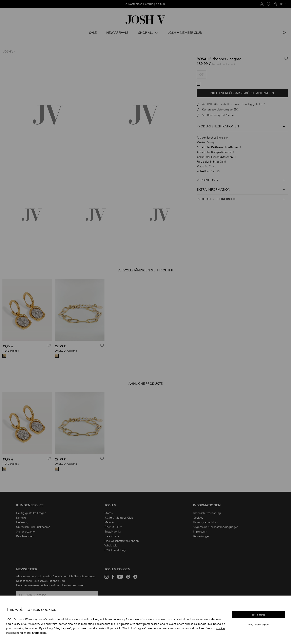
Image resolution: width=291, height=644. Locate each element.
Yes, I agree (259, 615)
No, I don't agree (258, 625)
